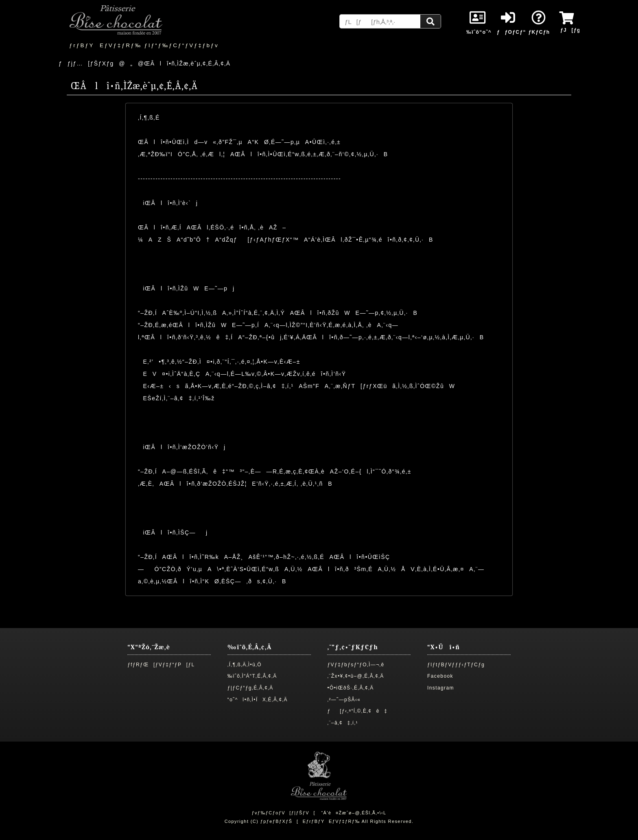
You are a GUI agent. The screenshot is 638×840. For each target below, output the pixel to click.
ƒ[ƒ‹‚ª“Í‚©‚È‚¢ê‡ (357, 711)
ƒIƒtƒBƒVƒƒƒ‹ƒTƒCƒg (456, 665)
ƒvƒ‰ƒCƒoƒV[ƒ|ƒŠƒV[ (283, 813)
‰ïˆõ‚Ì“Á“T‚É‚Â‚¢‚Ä (252, 676)
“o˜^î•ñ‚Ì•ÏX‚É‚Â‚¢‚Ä (258, 700)
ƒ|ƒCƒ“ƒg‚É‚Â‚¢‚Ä (250, 688)
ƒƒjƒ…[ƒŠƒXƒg (86, 63)
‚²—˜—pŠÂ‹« (344, 700)
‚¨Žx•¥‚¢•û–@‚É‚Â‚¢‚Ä (355, 676)
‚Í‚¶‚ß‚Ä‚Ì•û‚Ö (245, 665)
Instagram (441, 688)
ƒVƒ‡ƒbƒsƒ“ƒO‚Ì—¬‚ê (356, 665)
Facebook (440, 676)
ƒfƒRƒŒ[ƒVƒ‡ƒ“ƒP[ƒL (161, 665)
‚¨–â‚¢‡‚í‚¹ (343, 723)
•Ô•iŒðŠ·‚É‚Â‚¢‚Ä (350, 688)
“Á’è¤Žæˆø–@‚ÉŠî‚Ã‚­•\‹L (354, 813)
